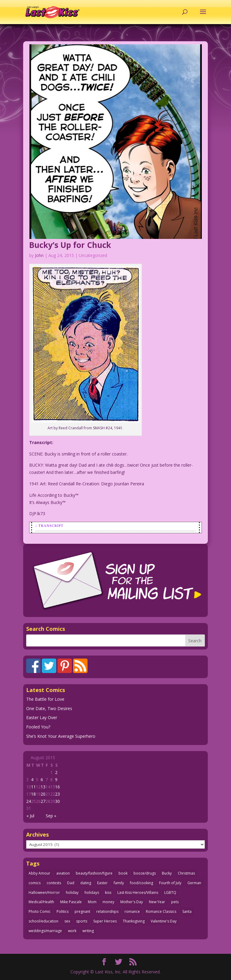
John (39, 255)
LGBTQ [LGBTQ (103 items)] (170, 892)
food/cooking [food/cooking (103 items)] (142, 883)
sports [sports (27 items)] (82, 921)
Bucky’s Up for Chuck (70, 245)
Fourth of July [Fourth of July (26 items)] (170, 883)
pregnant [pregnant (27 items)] (82, 911)
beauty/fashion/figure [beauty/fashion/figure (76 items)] (94, 873)
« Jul (30, 816)
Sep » (51, 816)
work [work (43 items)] (72, 931)
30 (57, 801)
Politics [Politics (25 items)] (63, 911)
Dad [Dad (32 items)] (71, 883)
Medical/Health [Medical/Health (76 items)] (41, 902)
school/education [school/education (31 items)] (43, 921)
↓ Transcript (49, 526)
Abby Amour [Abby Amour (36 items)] (39, 873)
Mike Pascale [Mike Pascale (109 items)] (71, 902)
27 (43, 801)
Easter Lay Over (42, 717)
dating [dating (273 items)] (86, 883)
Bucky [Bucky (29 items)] (167, 873)
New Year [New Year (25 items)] (157, 902)
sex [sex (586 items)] (67, 921)
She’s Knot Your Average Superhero (61, 736)
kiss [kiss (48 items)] (108, 892)
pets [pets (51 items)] (175, 902)
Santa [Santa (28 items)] (187, 911)
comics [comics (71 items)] (35, 883)
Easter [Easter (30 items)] (102, 883)
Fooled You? (38, 727)
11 (33, 787)
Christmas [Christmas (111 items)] (186, 873)
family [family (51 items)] (119, 883)
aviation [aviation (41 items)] (63, 873)
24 (29, 801)
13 (43, 787)
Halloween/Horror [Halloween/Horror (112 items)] (44, 892)
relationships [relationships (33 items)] (107, 911)
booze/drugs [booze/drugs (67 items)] (145, 873)
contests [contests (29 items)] (54, 883)
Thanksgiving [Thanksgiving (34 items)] (134, 921)
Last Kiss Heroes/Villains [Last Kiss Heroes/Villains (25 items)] (138, 892)
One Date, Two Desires (49, 708)
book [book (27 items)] (123, 873)
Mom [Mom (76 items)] (92, 902)
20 (43, 794)
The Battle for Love (45, 699)
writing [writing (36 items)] (88, 931)
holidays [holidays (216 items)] (92, 892)
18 (33, 794)
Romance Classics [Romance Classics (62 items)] (161, 911)
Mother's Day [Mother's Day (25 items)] (132, 902)
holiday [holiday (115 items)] (72, 892)
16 (57, 787)
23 (57, 794)
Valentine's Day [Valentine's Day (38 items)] (164, 921)
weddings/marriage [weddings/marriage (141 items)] (45, 931)
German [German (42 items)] (194, 883)
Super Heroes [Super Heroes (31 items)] (105, 921)
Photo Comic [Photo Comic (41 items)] (40, 911)
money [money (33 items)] (108, 902)
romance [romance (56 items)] (132, 911)
